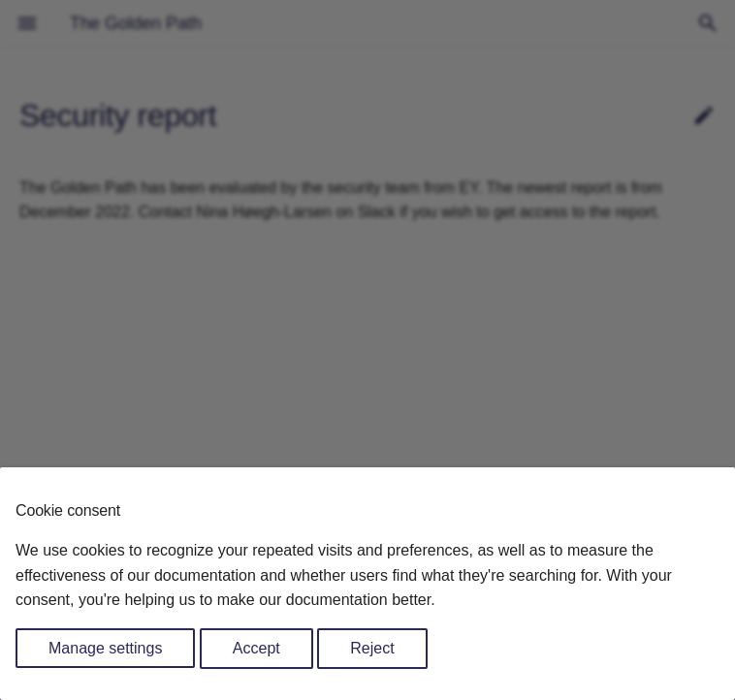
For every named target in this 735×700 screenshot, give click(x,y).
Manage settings (105, 648)
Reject (372, 648)
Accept (256, 648)
